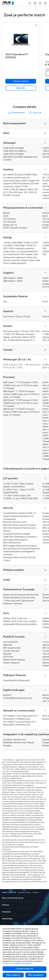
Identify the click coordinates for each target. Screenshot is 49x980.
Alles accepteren (36, 975)
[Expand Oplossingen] (46, 919)
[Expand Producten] (46, 912)
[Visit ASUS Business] (10, 892)
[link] (21, 88)
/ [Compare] (35, 892)
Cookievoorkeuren (24, 969)
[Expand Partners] (46, 905)
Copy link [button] (35, 113)
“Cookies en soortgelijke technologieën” (17, 963)
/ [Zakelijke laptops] (24, 892)
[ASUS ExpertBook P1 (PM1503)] (21, 55)
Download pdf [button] (16, 113)
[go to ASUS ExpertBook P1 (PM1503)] (21, 39)
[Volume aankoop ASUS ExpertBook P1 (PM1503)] (21, 81)
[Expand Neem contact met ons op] (46, 898)
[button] (30, 3)
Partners (6, 905)
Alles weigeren (13, 975)
